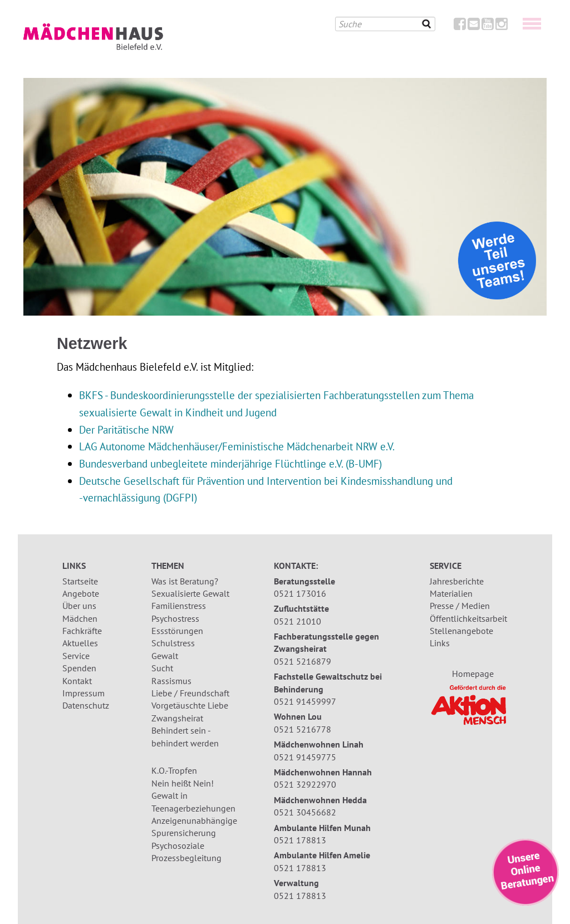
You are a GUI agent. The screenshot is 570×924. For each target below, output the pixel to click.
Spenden (79, 668)
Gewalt (165, 656)
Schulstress (173, 643)
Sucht (162, 668)
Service (76, 656)
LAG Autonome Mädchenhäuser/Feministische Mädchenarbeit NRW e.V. (237, 446)
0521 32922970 (305, 784)
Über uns (79, 606)
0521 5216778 (303, 729)
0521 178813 (300, 840)
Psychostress (175, 618)
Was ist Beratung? (185, 581)
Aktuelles (80, 643)
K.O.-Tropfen (174, 770)
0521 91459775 (305, 757)
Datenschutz (86, 705)
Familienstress (179, 606)
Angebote (81, 593)
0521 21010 (298, 621)
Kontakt (77, 681)
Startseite (80, 581)
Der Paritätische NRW (126, 429)
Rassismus (171, 681)
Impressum (83, 693)
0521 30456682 (305, 812)
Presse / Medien (460, 606)
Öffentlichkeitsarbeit (468, 618)
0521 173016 (300, 593)
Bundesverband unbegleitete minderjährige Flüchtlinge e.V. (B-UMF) (230, 463)
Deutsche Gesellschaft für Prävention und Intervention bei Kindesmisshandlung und (266, 481)
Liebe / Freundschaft (190, 693)
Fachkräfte (82, 631)
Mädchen (80, 618)
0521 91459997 (305, 701)
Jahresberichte (457, 581)
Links (440, 643)
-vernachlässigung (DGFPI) (138, 497)
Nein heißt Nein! (183, 783)
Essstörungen (177, 631)
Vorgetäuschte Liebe (190, 705)
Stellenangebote (461, 631)
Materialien (451, 593)
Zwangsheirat (177, 718)
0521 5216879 (303, 661)
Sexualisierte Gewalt (190, 593)
